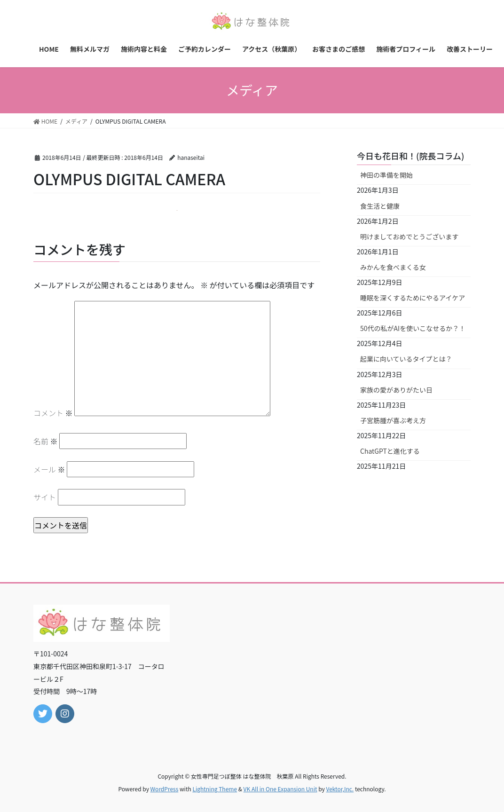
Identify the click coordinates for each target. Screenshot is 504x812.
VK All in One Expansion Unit (280, 789)
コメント (53, 413)
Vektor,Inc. (340, 789)
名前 (46, 441)
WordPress (165, 789)
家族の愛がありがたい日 (396, 390)
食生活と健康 (380, 206)
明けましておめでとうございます (409, 237)
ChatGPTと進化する (390, 451)
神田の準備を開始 (386, 175)
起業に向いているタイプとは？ (406, 359)
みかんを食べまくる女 (393, 267)
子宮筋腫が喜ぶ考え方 (393, 420)
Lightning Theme (215, 789)
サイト (45, 497)
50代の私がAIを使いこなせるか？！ (413, 328)
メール (49, 469)
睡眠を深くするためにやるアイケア (413, 298)
